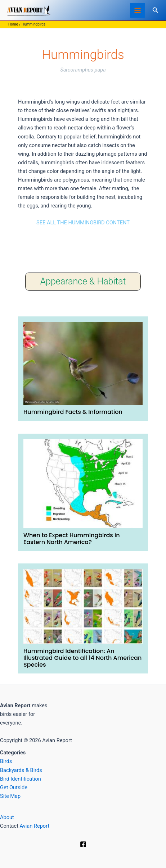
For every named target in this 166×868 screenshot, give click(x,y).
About (7, 817)
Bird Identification (21, 779)
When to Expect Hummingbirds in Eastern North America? (72, 539)
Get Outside (14, 787)
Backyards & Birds (21, 770)
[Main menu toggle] (138, 10)
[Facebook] (83, 844)
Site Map (10, 796)
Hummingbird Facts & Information (73, 412)
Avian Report (35, 826)
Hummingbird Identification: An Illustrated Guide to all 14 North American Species (82, 658)
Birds (6, 761)
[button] (156, 10)
